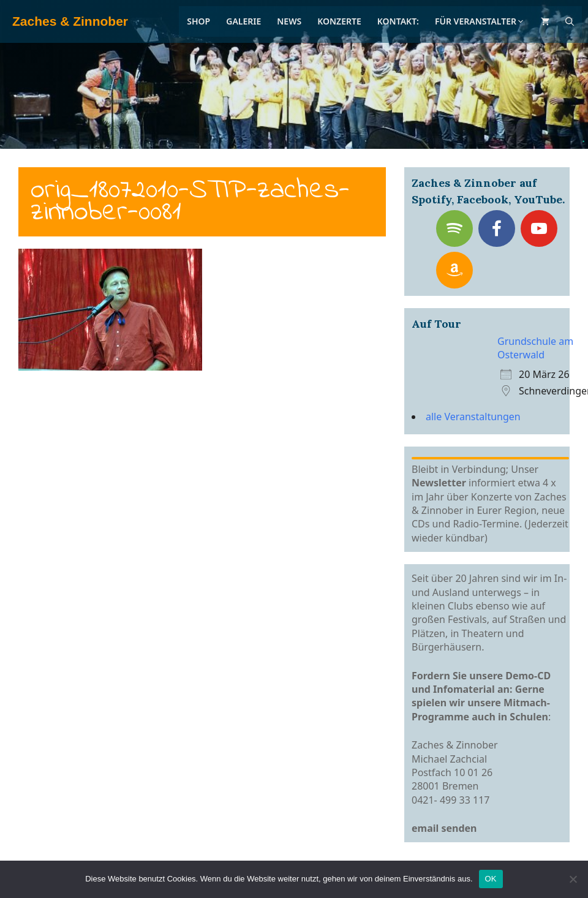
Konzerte (339, 21)
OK (491, 879)
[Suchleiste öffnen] (570, 21)
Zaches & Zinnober (70, 21)
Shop (198, 21)
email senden (444, 828)
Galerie (243, 21)
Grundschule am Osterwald (535, 348)
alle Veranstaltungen (473, 417)
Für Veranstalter (480, 21)
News (289, 21)
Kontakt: (398, 21)
